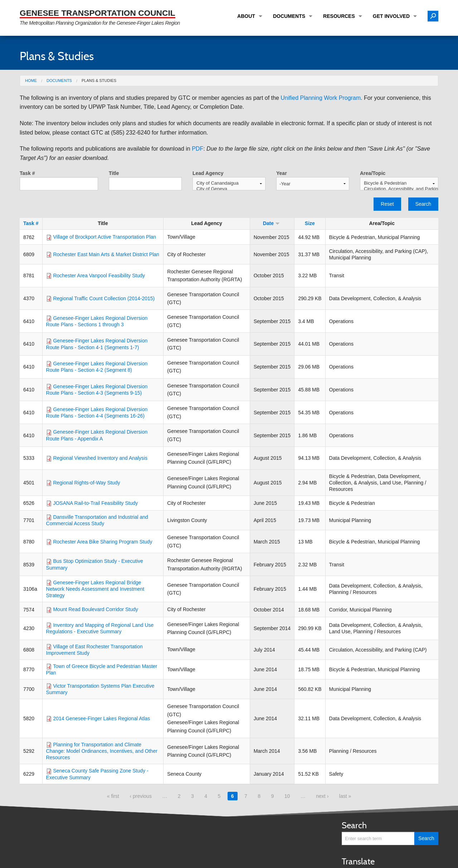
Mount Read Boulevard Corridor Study (95, 609)
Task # (27, 173)
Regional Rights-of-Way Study (86, 483)
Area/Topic (373, 173)
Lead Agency (208, 173)
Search (423, 204)
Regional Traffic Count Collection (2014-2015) (104, 298)
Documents (289, 16)
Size (310, 223)
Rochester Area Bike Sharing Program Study (103, 542)
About (246, 16)
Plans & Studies (99, 81)
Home (31, 81)
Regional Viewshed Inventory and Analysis (100, 458)
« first (113, 796)
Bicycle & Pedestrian (399, 183)
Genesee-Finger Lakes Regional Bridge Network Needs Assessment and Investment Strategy (95, 589)
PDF (198, 149)
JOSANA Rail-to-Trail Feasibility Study (95, 503)
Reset (387, 204)
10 (287, 796)
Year (282, 173)
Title (114, 173)
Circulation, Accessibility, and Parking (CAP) (399, 189)
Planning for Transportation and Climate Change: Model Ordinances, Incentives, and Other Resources (102, 751)
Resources (339, 16)
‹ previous (140, 796)
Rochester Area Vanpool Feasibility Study (99, 275)
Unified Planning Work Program (321, 98)
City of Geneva (229, 189)
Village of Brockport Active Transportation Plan (104, 237)
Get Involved (391, 16)
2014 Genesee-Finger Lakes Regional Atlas (101, 718)
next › (322, 796)
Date (271, 223)
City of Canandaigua (229, 183)
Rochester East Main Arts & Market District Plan (106, 254)
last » (345, 796)
